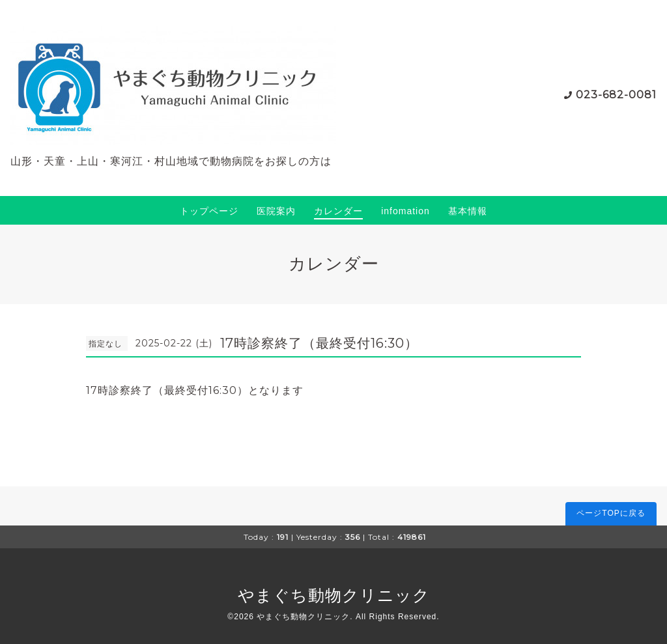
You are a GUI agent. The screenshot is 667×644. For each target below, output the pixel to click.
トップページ (209, 211)
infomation (405, 211)
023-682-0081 (616, 95)
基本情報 (468, 211)
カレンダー (338, 211)
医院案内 (276, 211)
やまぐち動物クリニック (334, 595)
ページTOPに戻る (611, 513)
